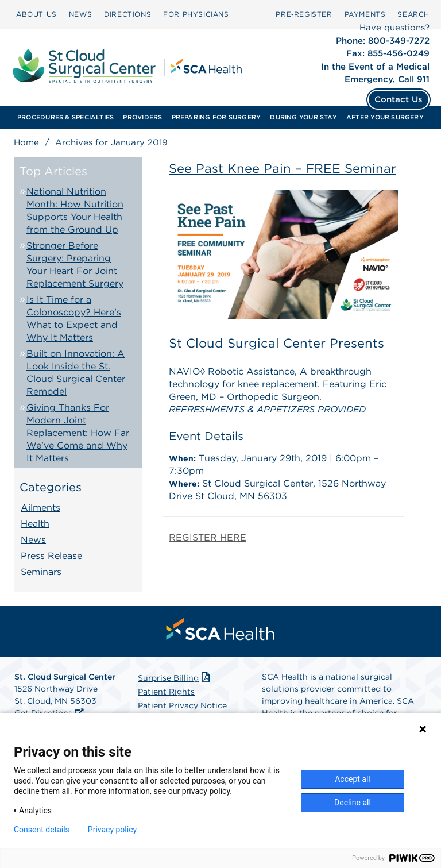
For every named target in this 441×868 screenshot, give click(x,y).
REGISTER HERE (208, 537)
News (33, 540)
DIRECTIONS (127, 14)
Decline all (353, 803)
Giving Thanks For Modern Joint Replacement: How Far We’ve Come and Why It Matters (78, 433)
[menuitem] (36, 14)
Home (26, 142)
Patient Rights (166, 692)
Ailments (40, 508)
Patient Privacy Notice (182, 705)
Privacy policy (112, 830)
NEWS (80, 14)
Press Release (51, 556)
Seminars (41, 572)
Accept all (353, 779)
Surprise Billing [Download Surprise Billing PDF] (175, 678)
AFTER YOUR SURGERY (385, 117)
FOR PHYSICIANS (196, 14)
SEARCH (413, 14)
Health (35, 524)
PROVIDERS (142, 117)
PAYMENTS (365, 14)
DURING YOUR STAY (303, 117)
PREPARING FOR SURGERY (216, 117)
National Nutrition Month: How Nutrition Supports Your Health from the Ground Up (75, 211)
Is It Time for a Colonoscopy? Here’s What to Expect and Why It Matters (74, 319)
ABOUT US (36, 14)
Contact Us (399, 99)
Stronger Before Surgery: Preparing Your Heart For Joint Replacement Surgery (75, 265)
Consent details (42, 830)
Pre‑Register (304, 14)
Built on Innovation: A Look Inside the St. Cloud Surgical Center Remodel (76, 373)
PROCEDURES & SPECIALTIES (65, 117)
